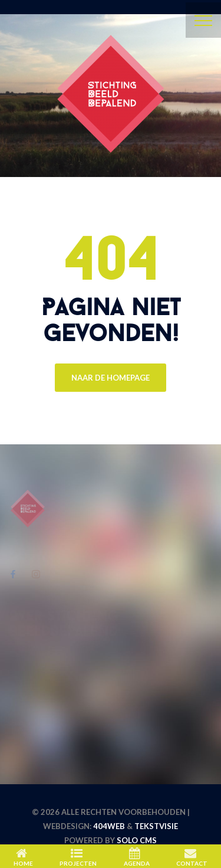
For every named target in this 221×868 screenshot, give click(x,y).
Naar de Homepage (111, 378)
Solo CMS (137, 840)
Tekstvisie (156, 826)
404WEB (109, 826)
